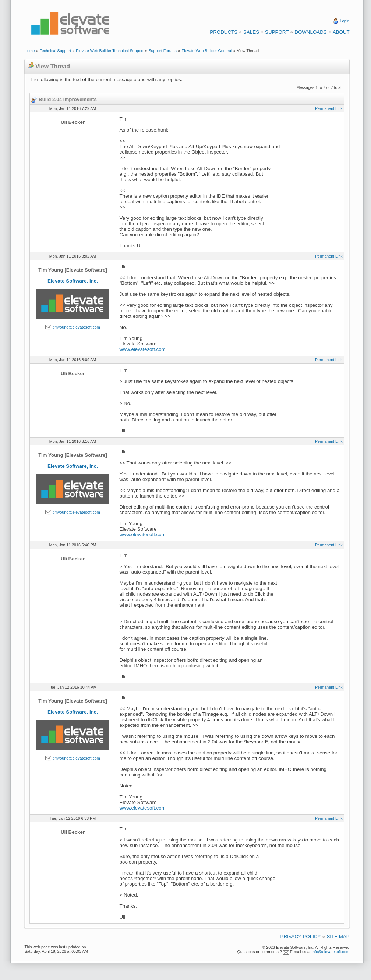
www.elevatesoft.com (143, 349)
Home (29, 51)
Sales (251, 32)
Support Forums (162, 51)
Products (224, 32)
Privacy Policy (301, 936)
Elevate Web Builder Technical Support (110, 51)
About (341, 32)
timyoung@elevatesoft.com (76, 327)
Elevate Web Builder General (207, 51)
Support (277, 32)
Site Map (338, 936)
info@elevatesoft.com (331, 952)
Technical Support (55, 51)
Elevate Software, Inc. (73, 281)
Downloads (310, 32)
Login (345, 21)
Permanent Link (329, 108)
